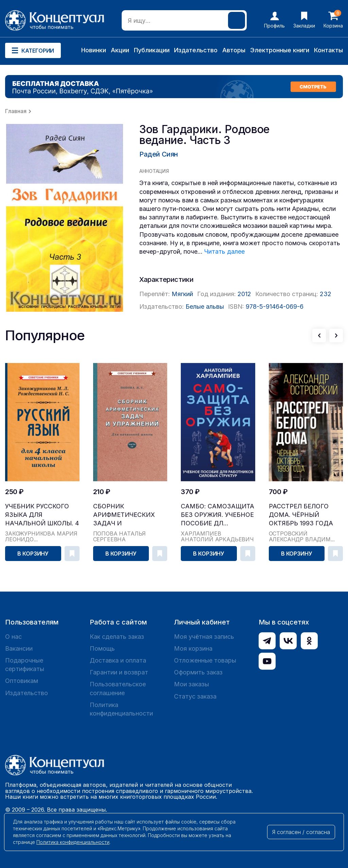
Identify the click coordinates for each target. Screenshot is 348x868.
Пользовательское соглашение (118, 688)
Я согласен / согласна (301, 832)
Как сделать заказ (117, 637)
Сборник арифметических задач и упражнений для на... (124, 515)
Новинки (94, 50)
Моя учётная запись (204, 637)
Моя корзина (193, 648)
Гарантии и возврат (119, 672)
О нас (13, 637)
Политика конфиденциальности (121, 709)
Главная (16, 111)
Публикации (152, 50)
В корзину (33, 554)
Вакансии (19, 648)
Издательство (196, 50)
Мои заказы (192, 684)
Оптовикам (22, 681)
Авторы (234, 50)
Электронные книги (280, 50)
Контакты (328, 50)
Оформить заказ (198, 672)
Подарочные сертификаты (25, 665)
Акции (120, 50)
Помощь (102, 648)
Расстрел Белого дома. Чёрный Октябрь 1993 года (301, 515)
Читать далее (224, 251)
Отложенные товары (205, 660)
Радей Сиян (159, 154)
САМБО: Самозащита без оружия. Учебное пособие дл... (217, 515)
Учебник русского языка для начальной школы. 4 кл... (42, 515)
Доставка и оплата (118, 660)
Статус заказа (195, 696)
